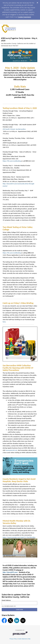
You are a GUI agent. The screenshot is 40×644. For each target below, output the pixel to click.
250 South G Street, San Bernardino (14, 129)
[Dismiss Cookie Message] (37, 2)
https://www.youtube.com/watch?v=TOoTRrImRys (19, 537)
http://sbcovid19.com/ (10, 572)
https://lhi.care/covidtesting (12, 161)
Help (29, 639)
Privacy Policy (13, 639)
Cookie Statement (24, 17)
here (4, 322)
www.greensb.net (11, 450)
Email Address (6, 600)
